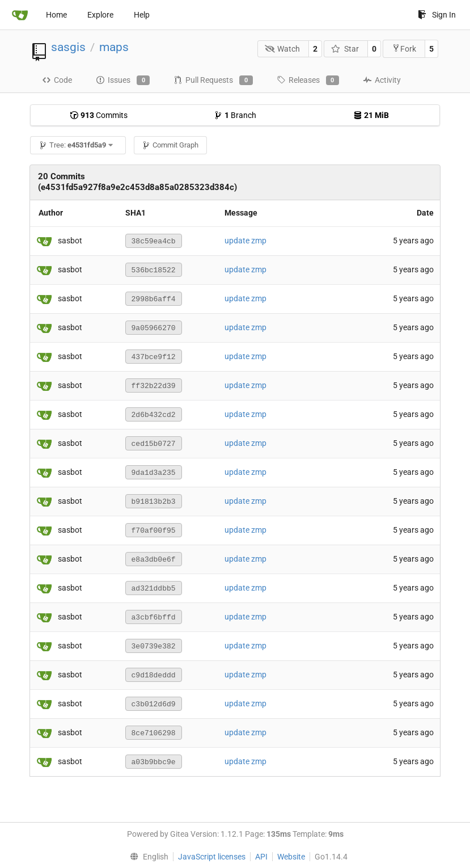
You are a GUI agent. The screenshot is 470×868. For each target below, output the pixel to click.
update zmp (245, 241)
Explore (100, 15)
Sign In (437, 15)
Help (142, 15)
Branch (235, 115)
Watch (283, 49)
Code (57, 80)
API (261, 857)
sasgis (68, 47)
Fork (404, 49)
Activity (382, 80)
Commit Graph (170, 145)
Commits (99, 115)
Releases (308, 81)
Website (291, 857)
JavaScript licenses (212, 857)
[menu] (147, 857)
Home (56, 15)
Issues (123, 81)
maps (114, 47)
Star (345, 49)
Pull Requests (213, 81)
